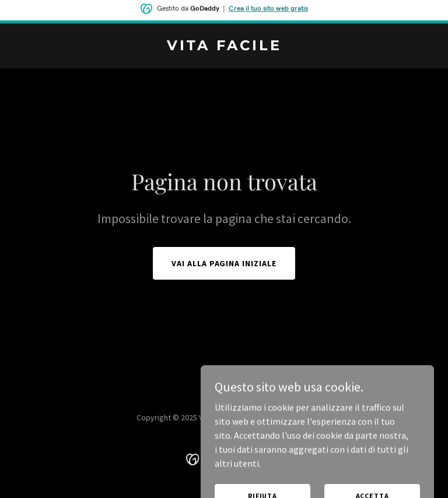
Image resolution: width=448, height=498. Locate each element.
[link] (224, 47)
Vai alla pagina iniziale (224, 263)
